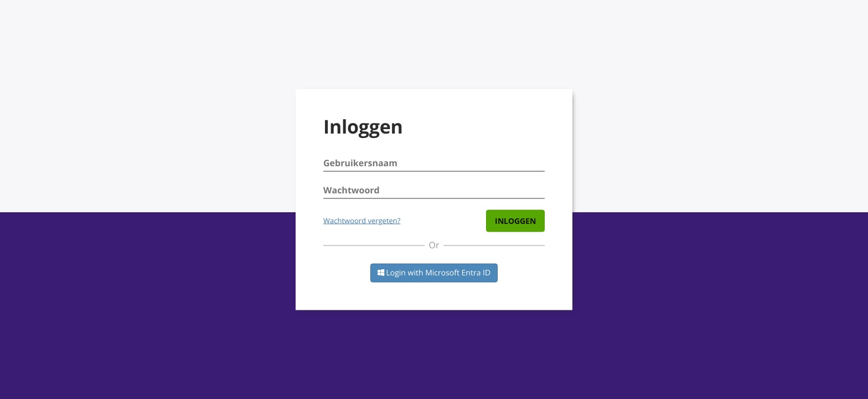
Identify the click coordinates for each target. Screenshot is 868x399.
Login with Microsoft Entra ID (434, 273)
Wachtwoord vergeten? (362, 221)
